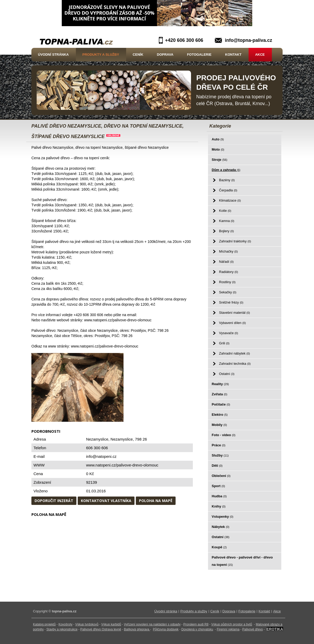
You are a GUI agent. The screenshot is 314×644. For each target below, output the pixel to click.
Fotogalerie (199, 55)
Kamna (227, 221)
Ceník (138, 55)
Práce (218, 445)
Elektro (220, 415)
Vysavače (229, 333)
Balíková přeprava (137, 629)
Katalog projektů (44, 624)
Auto (218, 139)
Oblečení (221, 476)
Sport (218, 486)
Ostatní (227, 374)
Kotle (225, 211)
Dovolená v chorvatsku (197, 629)
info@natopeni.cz (101, 456)
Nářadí (226, 262)
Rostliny (227, 282)
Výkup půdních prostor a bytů (232, 624)
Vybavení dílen (232, 323)
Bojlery (226, 231)
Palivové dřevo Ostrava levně (101, 629)
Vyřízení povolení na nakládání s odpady (152, 624)
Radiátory (228, 272)
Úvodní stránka (53, 55)
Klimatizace (230, 200)
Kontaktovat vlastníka (106, 501)
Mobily (219, 425)
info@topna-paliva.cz (248, 40)
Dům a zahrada (226, 170)
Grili (224, 343)
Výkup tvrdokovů (87, 624)
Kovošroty (65, 624)
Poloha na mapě (156, 501)
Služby (220, 455)
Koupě (219, 547)
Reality (220, 384)
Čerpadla (228, 190)
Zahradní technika (235, 364)
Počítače (221, 404)
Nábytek (220, 527)
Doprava (165, 55)
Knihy (219, 506)
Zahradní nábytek (234, 353)
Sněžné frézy (231, 302)
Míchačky (228, 251)
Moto (218, 149)
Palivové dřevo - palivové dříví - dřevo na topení (242, 561)
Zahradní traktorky (235, 241)
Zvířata (219, 394)
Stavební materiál (234, 313)
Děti (217, 466)
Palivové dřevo (253, 629)
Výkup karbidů (111, 624)
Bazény (227, 180)
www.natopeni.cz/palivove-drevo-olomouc (122, 465)
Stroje (220, 160)
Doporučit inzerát (54, 501)
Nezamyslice (122, 439)
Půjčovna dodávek (166, 629)
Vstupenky (223, 517)
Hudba (219, 496)
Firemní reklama (228, 629)
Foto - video (224, 435)
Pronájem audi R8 (196, 624)
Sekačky (228, 292)
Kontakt (233, 55)
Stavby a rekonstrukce (62, 629)
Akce (260, 55)
